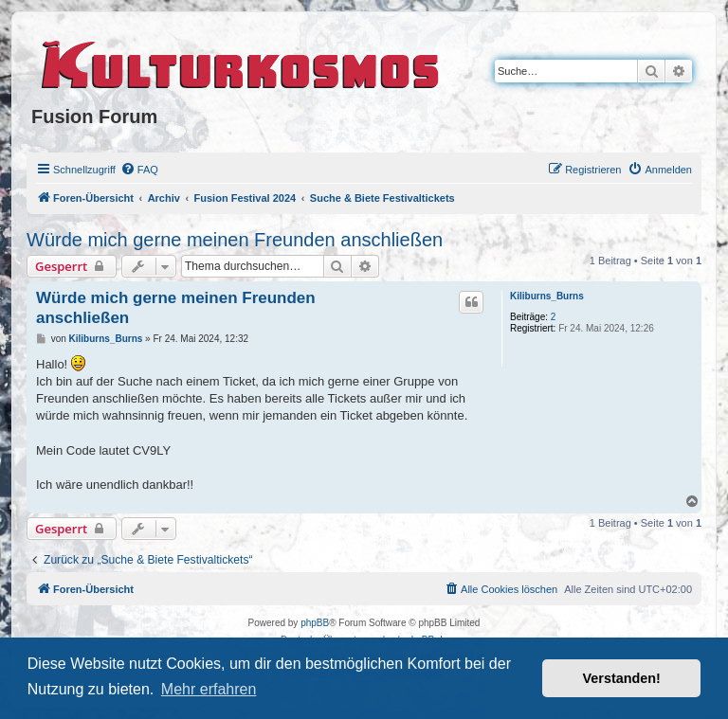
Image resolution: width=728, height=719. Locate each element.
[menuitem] (139, 170)
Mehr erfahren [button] (209, 689)
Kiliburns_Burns (547, 296)
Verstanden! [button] (622, 678)
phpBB (315, 623)
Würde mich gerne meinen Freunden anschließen (235, 240)
